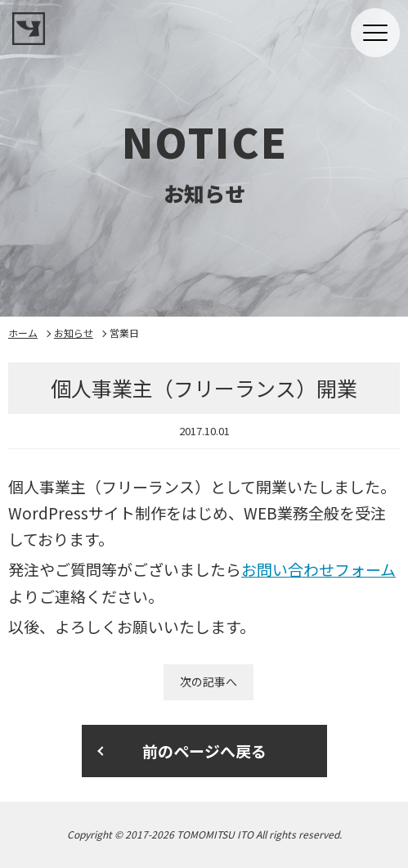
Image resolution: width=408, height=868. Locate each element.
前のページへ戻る (204, 751)
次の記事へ (208, 681)
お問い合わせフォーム (318, 569)
